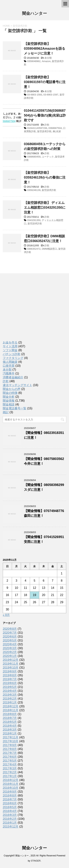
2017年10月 (11, 741)
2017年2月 (10, 772)
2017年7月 (10, 753)
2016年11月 (11, 784)
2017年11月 (11, 737)
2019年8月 (10, 675)
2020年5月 (10, 640)
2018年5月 (10, 722)
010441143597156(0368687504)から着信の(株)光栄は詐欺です (45, 115)
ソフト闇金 (10, 350)
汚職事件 (9, 373)
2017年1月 (10, 776)
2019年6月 (10, 683)
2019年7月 (10, 679)
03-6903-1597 (51, 95)
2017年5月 (10, 761)
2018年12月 (11, 706)
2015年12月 (11, 827)
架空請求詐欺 (44, 131)
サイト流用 (10, 346)
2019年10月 (11, 668)
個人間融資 (10, 362)
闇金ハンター (34, 14)
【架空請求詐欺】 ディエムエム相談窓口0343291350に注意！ (45, 208)
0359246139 (34, 190)
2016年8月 (10, 796)
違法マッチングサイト (17, 385)
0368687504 (55, 128)
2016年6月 (10, 803)
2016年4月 (10, 811)
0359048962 (34, 61)
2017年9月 (10, 745)
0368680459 (34, 157)
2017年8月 (10, 749)
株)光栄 (57, 131)
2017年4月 (10, 765)
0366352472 (34, 249)
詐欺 (47, 125)
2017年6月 (10, 757)
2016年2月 (10, 819)
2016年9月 (10, 792)
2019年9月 (10, 671)
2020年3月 (10, 648)
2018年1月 (10, 733)
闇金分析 (9, 397)
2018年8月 (10, 714)
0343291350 (34, 220)
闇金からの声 (12, 389)
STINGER (36, 861)
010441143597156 (37, 128)
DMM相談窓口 (49, 249)
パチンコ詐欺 (12, 354)
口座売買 (9, 366)
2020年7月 (10, 633)
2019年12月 (11, 660)
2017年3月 (10, 768)
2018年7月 (10, 718)
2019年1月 (10, 702)
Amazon (46, 61)
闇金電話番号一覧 (15, 408)
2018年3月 (10, 730)
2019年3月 (10, 695)
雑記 (6, 412)
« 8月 (6, 615)
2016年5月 (10, 807)
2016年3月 (10, 815)
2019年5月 (10, 687)
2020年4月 (10, 644)
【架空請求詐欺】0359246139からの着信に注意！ (45, 177)
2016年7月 (10, 799)
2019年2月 (10, 699)
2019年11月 (11, 664)
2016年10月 (11, 788)
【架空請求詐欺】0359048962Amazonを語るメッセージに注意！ (45, 49)
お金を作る (10, 342)
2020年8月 (10, 629)
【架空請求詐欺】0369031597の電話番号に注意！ (45, 82)
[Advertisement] (30, 310)
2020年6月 (10, 637)
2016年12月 (11, 780)
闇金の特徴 (10, 393)
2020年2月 (10, 652)
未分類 (48, 58)
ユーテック (48, 157)
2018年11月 (11, 710)
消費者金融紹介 (13, 377)
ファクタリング (13, 358)
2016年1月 (10, 823)
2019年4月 (10, 691)
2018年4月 (10, 726)
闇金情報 (9, 401)
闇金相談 (9, 404)
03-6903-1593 (35, 95)
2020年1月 (10, 656)
